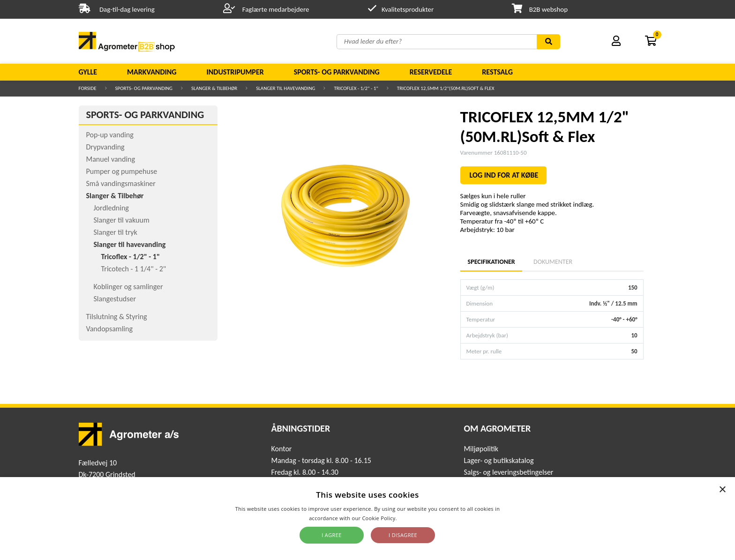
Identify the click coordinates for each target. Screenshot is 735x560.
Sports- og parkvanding (337, 72)
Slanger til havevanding (285, 88)
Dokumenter (553, 262)
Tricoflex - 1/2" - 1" (356, 88)
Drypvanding (105, 147)
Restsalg (497, 72)
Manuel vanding (111, 159)
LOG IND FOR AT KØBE (504, 175)
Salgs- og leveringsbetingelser (508, 472)
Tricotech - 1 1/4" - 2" (134, 269)
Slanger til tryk (116, 232)
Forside (88, 88)
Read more (412, 518)
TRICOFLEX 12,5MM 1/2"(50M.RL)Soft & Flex (446, 88)
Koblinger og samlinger (128, 287)
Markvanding (152, 72)
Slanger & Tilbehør (214, 88)
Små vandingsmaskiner (121, 183)
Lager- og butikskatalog (499, 460)
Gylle (88, 72)
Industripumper (235, 72)
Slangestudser (115, 299)
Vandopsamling (109, 329)
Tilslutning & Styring (117, 317)
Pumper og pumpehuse (122, 171)
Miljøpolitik (481, 449)
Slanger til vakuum (122, 220)
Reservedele (431, 72)
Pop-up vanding (110, 135)
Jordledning (111, 208)
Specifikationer (491, 262)
